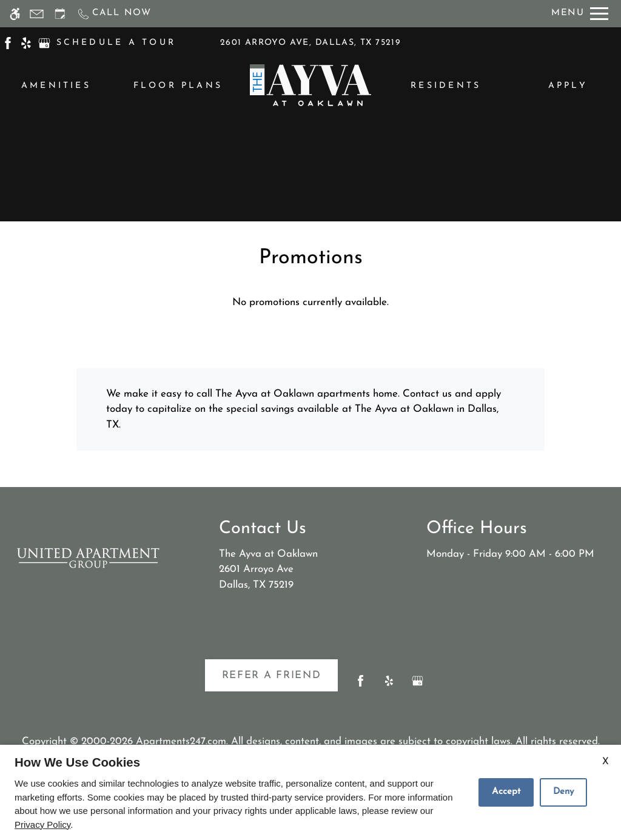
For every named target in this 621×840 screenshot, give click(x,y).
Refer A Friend (272, 675)
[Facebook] (361, 686)
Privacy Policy (42, 825)
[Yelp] (389, 686)
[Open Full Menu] (580, 14)
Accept (506, 792)
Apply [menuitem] (568, 86)
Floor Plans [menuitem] (178, 86)
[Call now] (114, 14)
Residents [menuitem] (446, 86)
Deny (563, 792)
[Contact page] (37, 14)
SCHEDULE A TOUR (116, 43)
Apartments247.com (181, 741)
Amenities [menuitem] (56, 86)
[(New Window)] (8, 42)
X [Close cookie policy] (606, 762)
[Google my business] (418, 686)
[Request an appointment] (60, 14)
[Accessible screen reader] (15, 14)
